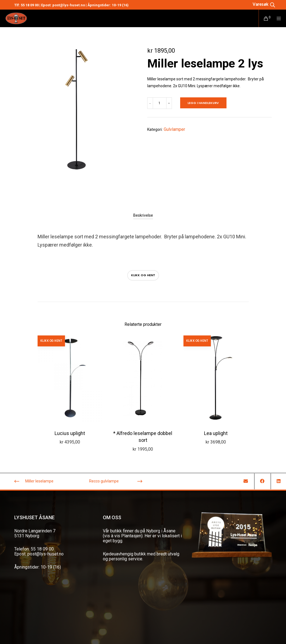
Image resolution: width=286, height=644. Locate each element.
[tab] (143, 215)
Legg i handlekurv (203, 103)
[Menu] (277, 18)
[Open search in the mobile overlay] (255, 4)
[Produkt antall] (160, 103)
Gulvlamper (174, 129)
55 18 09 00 (30, 5)
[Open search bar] (264, 4)
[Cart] (264, 18)
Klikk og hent (143, 275)
